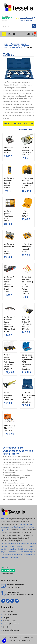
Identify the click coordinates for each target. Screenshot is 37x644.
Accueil (6, 44)
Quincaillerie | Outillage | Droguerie (16, 46)
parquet (4, 527)
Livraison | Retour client (11, 624)
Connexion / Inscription (11, 630)
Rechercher (34, 26)
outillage (24, 527)
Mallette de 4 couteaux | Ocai (9, 150)
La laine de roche (12, 552)
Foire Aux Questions (10, 615)
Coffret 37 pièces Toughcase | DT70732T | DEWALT (9, 216)
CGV (7, 641)
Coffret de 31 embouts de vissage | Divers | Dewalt (9, 249)
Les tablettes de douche (10, 557)
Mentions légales (16, 641)
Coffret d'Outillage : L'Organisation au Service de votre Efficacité (18, 451)
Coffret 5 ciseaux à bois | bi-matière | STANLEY (27, 151)
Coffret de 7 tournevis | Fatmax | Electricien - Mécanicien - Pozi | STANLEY (9, 284)
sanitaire (10, 527)
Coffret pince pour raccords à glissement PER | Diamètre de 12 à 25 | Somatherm (27, 362)
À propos (6, 618)
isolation (22, 524)
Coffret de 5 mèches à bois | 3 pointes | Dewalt (9, 183)
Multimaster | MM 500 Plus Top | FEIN (9, 428)
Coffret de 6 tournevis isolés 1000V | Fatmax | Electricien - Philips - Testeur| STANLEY (27, 285)
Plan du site (27, 641)
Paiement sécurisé (9, 621)
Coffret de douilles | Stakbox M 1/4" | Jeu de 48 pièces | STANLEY (27, 323)
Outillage (6, 47)
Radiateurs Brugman (28, 555)
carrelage (29, 524)
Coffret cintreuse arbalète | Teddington (9, 396)
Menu (12, 34)
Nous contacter (8, 612)
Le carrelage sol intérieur (16, 549)
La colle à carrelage (16, 546)
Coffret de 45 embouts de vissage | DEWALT (27, 248)
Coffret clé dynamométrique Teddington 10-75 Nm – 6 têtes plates (27, 397)
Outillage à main (18, 47)
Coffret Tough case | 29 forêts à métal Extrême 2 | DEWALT (27, 183)
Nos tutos (6, 627)
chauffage (17, 527)
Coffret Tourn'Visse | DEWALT (27, 214)
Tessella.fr (5, 519)
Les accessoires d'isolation (11, 555)
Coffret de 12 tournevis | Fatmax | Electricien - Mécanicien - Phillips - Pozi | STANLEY (9, 324)
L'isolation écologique (27, 552)
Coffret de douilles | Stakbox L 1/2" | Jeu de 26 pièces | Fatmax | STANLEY (9, 362)
